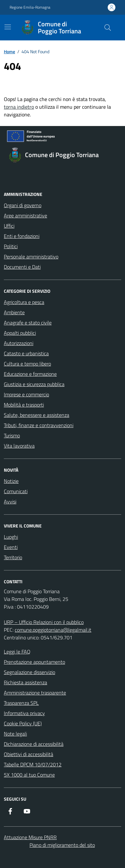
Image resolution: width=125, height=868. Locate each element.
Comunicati (16, 491)
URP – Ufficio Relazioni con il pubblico (44, 622)
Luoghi (11, 537)
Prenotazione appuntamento (34, 662)
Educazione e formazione (30, 374)
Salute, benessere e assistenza (37, 415)
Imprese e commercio (26, 394)
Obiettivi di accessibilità (29, 754)
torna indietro (19, 107)
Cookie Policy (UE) (23, 723)
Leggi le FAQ (17, 652)
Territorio (13, 557)
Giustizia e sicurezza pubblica (34, 384)
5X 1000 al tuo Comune (29, 775)
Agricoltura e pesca (24, 302)
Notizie (11, 481)
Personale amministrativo (31, 257)
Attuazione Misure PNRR (30, 837)
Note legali (15, 734)
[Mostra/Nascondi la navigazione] (8, 27)
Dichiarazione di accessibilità (34, 744)
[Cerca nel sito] (108, 28)
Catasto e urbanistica (26, 353)
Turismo (12, 435)
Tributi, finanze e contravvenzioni (39, 425)
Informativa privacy (24, 713)
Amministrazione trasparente (35, 693)
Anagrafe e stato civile (28, 323)
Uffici (9, 226)
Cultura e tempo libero (27, 364)
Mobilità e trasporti (24, 405)
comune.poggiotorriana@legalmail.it (53, 630)
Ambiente (14, 312)
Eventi (11, 547)
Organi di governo (23, 205)
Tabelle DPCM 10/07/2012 (33, 764)
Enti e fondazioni (22, 236)
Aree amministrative (25, 215)
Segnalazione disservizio (29, 672)
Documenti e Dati (22, 267)
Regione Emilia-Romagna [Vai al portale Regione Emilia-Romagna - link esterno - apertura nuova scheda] (30, 7)
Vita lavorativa (19, 446)
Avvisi (10, 501)
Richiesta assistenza (25, 682)
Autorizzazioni (19, 343)
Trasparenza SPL (21, 703)
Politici (11, 246)
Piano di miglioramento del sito (62, 845)
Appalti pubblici (20, 333)
